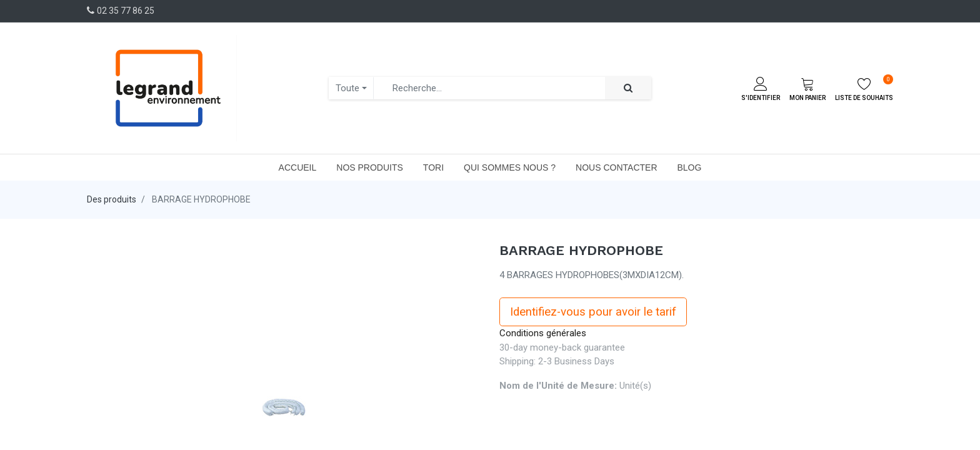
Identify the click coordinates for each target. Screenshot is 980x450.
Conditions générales (543, 333)
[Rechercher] (628, 88)
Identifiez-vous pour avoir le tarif (593, 312)
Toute (347, 88)
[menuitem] (298, 167)
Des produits (112, 199)
